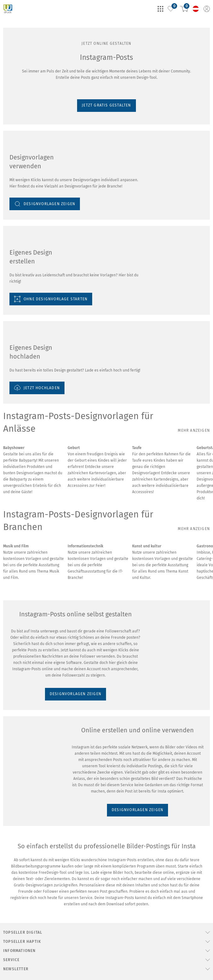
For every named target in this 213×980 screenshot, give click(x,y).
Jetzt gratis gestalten (22, 67)
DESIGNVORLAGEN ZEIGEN (31, 945)
